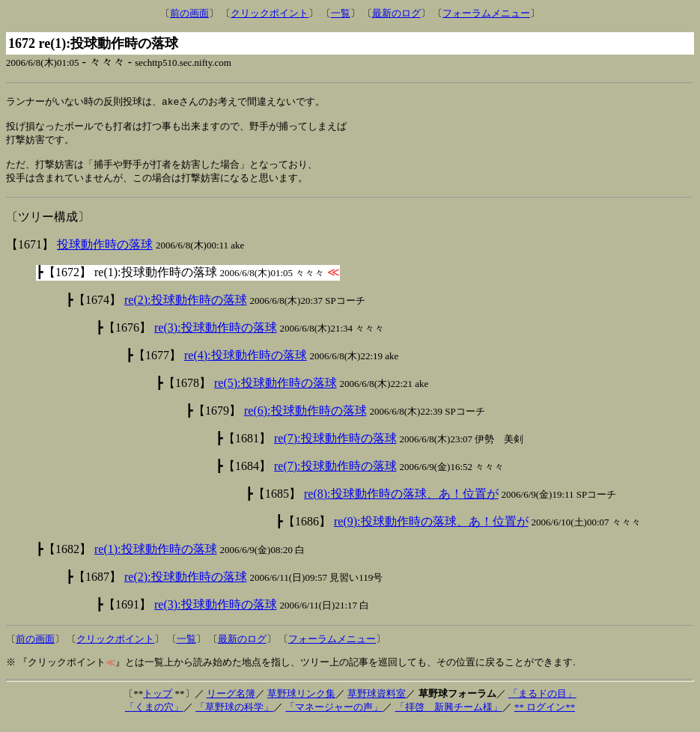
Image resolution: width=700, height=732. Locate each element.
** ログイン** (545, 715)
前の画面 (189, 13)
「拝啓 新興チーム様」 (449, 715)
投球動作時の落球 (105, 253)
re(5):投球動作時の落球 (276, 391)
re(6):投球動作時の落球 (305, 419)
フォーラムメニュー (486, 13)
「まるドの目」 (542, 702)
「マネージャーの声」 (334, 715)
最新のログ (396, 13)
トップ (158, 702)
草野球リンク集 (301, 702)
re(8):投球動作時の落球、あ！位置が (401, 502)
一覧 (341, 13)
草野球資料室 (377, 702)
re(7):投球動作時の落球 (335, 446)
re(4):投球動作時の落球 (246, 363)
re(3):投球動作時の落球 (216, 336)
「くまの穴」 (154, 715)
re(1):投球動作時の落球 (156, 557)
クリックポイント (270, 13)
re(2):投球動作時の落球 (186, 308)
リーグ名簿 (231, 702)
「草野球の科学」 (234, 715)
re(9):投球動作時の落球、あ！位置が (431, 530)
